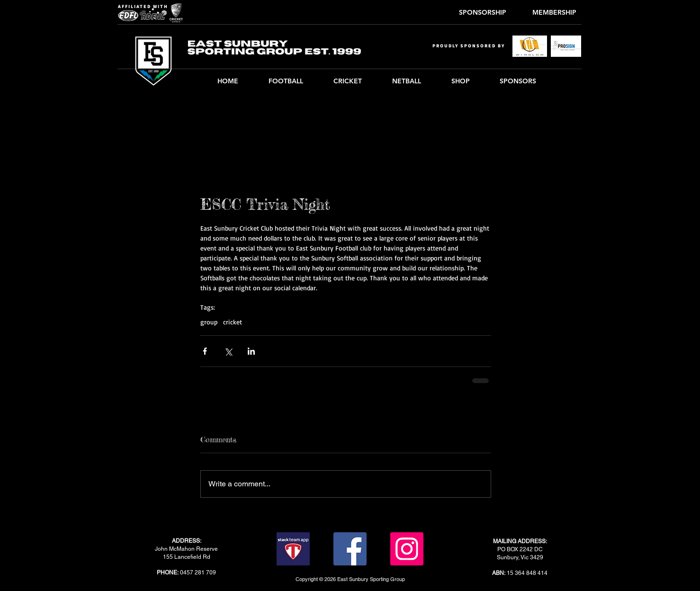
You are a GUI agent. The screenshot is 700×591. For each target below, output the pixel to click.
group (209, 322)
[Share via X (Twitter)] (228, 351)
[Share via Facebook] (205, 351)
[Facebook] (350, 549)
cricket (233, 322)
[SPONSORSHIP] (482, 13)
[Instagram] (407, 549)
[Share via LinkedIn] (251, 351)
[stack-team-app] (293, 549)
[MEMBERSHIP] (554, 13)
